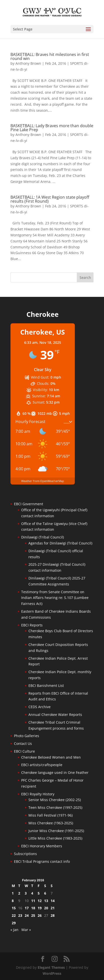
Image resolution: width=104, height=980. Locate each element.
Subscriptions (25, 854)
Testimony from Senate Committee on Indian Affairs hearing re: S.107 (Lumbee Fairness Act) (55, 598)
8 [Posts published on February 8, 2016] (13, 901)
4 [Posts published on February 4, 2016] (32, 893)
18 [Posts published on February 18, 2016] (33, 908)
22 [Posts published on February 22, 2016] (14, 915)
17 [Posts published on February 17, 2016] (27, 908)
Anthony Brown (28, 63)
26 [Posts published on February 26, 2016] (40, 915)
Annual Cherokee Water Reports (55, 715)
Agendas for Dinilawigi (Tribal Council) (60, 543)
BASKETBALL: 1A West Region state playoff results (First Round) (50, 199)
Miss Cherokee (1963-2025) (51, 823)
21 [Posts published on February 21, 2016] (53, 908)
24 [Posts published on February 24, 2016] (27, 915)
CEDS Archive (40, 707)
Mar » (26, 930)
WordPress (52, 973)
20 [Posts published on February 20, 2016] (46, 908)
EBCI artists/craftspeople (42, 765)
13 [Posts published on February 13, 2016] (46, 901)
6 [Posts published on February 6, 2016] (45, 893)
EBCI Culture (24, 751)
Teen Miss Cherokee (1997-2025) (55, 807)
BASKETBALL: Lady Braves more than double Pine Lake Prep (52, 128)
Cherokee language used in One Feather (55, 772)
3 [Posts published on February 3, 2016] (26, 893)
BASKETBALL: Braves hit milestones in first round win (50, 56)
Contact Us (23, 743)
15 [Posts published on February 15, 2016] (14, 908)
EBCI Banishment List (46, 686)
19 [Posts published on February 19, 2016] (40, 908)
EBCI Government (29, 504)
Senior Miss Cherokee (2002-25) (55, 800)
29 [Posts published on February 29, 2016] (14, 923)
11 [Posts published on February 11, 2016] (33, 901)
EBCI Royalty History (38, 794)
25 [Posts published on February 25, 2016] (33, 915)
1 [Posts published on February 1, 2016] (13, 893)
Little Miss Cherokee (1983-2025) (55, 838)
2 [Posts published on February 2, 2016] (19, 893)
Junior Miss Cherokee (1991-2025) (56, 831)
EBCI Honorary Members (42, 846)
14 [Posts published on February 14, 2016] (53, 901)
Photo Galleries (27, 736)
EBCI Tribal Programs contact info (42, 861)
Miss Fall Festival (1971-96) (51, 815)
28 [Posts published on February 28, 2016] (53, 915)
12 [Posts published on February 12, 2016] (40, 901)
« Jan (14, 930)
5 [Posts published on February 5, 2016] (39, 893)
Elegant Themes (51, 967)
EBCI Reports (32, 625)
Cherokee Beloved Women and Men (51, 757)
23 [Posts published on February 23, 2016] (20, 915)
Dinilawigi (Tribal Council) (43, 537)
